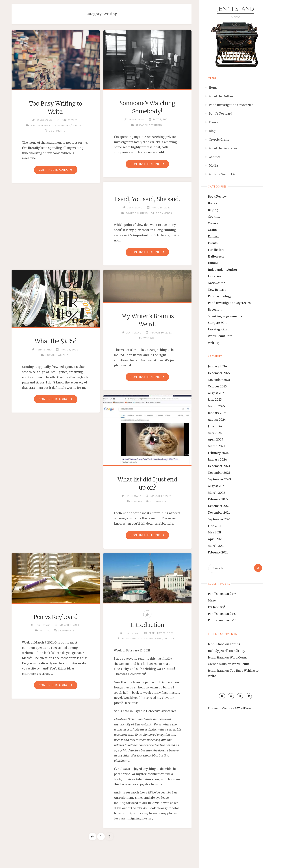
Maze (212, 601)
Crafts (212, 230)
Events (213, 243)
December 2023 (219, 466)
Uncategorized (219, 330)
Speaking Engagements (225, 316)
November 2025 (219, 380)
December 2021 (219, 506)
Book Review (217, 197)
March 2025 (216, 406)
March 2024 (217, 446)
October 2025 (217, 387)
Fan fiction (216, 250)
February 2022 (218, 499)
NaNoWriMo (217, 283)
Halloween (216, 256)
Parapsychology (220, 296)
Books (213, 203)
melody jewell (218, 651)
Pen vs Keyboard (56, 628)
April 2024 (216, 440)
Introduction (147, 636)
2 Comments (57, 131)
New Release (217, 290)
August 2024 (217, 420)
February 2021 (218, 553)
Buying (213, 210)
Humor (213, 263)
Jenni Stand (235, 10)
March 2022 (216, 493)
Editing (213, 237)
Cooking (214, 217)
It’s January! (216, 607)
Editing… (236, 644)
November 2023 (219, 473)
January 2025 (217, 413)
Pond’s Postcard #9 (222, 594)
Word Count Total (221, 336)
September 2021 (219, 519)
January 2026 (217, 367)
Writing (214, 343)
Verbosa (228, 708)
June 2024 (215, 426)
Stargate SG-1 (217, 323)
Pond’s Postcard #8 (222, 614)
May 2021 (215, 533)
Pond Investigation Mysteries (229, 303)
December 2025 (219, 373)
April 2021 (215, 539)
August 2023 (217, 486)
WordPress (244, 708)
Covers (213, 223)
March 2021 (216, 546)
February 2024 (218, 453)
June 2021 (215, 526)
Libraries (215, 276)
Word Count (238, 657)
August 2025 (217, 393)
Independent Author (223, 270)
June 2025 (215, 400)
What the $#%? (56, 351)
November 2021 (219, 513)
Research (215, 310)
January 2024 (217, 459)
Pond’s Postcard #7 (222, 620)
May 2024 (215, 433)
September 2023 (219, 479)
